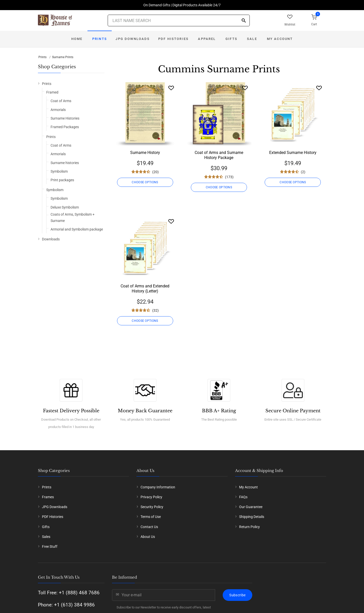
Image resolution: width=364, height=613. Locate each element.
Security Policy (152, 507)
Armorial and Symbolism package (77, 229)
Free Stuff (50, 547)
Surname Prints (63, 57)
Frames (48, 497)
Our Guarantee (251, 507)
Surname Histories (65, 118)
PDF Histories (173, 39)
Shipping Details (252, 517)
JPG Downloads (133, 39)
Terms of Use (151, 517)
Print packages (62, 180)
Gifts (231, 39)
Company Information (158, 487)
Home (77, 39)
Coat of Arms (61, 101)
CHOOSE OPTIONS (145, 182)
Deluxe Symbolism (65, 207)
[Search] (244, 21)
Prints (100, 39)
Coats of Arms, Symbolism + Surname (73, 218)
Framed (52, 92)
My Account (280, 39)
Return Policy (249, 527)
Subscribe (237, 595)
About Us (148, 537)
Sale (252, 39)
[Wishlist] (171, 88)
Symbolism (59, 171)
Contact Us (149, 527)
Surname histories (65, 163)
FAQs (243, 497)
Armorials (58, 110)
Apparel (207, 39)
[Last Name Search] (179, 20)
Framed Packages (65, 127)
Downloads (51, 239)
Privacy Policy (151, 497)
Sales (46, 537)
